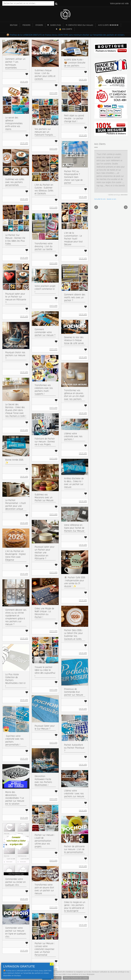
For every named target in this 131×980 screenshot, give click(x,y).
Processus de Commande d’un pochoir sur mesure (74, 692)
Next (126, 179)
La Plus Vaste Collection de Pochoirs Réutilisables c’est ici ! (15, 680)
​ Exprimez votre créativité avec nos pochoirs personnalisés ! (14, 740)
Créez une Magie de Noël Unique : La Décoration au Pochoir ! (44, 613)
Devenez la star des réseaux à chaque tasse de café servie (74, 340)
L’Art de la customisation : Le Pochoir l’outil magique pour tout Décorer (73, 239)
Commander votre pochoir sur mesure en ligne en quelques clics (16, 932)
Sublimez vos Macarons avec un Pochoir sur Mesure (44, 497)
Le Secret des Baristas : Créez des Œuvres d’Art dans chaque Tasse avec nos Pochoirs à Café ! (16, 410)
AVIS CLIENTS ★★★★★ (108, 25)
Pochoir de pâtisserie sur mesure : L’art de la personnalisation (74, 849)
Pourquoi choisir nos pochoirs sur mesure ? (15, 355)
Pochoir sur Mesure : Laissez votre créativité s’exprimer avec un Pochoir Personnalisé (45, 949)
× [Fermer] (52, 964)
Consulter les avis (100, 171)
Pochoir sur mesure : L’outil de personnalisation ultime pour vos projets (45, 841)
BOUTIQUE (14, 25)
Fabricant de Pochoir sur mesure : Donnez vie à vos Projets (45, 442)
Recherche (56, 4)
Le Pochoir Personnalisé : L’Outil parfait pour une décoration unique (16, 505)
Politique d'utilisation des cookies (76, 978)
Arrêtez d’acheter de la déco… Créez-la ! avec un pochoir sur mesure (74, 483)
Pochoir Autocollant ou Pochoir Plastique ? (74, 748)
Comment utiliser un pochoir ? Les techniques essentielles (15, 63)
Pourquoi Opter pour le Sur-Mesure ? (45, 727)
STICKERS (39, 25)
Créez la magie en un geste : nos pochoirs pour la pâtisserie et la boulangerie (75, 907)
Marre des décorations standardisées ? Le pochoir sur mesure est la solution (15, 798)
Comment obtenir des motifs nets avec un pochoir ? (75, 297)
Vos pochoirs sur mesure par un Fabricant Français (44, 132)
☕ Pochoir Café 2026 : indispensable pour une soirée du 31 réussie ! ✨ (75, 582)
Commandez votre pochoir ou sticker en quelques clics (15, 882)
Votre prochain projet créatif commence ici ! (45, 289)
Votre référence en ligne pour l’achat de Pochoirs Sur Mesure (74, 528)
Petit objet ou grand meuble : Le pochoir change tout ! (74, 118)
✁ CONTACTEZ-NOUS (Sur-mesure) (79, 25)
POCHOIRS (26, 25)
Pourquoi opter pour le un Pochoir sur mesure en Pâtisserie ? (16, 298)
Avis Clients (100, 144)
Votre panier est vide (119, 3)
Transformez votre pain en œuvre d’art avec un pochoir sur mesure (44, 889)
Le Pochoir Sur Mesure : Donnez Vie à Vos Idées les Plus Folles (15, 239)
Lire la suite (24, 82)
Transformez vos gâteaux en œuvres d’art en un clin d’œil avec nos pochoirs (74, 395)
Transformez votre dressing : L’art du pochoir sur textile (44, 246)
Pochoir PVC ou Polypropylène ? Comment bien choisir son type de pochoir (73, 177)
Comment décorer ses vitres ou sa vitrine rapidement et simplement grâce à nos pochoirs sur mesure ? (16, 617)
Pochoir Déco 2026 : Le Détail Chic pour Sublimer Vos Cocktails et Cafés (73, 635)
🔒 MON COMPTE (65, 29)
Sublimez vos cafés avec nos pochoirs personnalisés (15, 182)
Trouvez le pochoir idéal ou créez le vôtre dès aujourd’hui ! (45, 672)
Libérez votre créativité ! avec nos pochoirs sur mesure (74, 794)
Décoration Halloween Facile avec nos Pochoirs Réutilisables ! (43, 781)
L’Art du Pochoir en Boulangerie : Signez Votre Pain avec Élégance (15, 556)
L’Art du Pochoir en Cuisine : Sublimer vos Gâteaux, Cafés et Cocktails (44, 189)
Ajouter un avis (111, 171)
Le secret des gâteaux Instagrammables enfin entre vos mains (14, 123)
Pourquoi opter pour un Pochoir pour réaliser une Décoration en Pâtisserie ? (45, 553)
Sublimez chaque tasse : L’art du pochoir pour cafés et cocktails (45, 75)
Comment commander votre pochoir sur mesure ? (45, 332)
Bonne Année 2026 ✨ (14, 461)
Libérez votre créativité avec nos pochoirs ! (73, 436)
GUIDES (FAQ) (56, 25)
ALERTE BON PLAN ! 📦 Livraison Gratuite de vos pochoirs (75, 63)
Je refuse (57, 978)
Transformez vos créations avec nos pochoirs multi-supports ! (44, 390)
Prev (96, 179)
